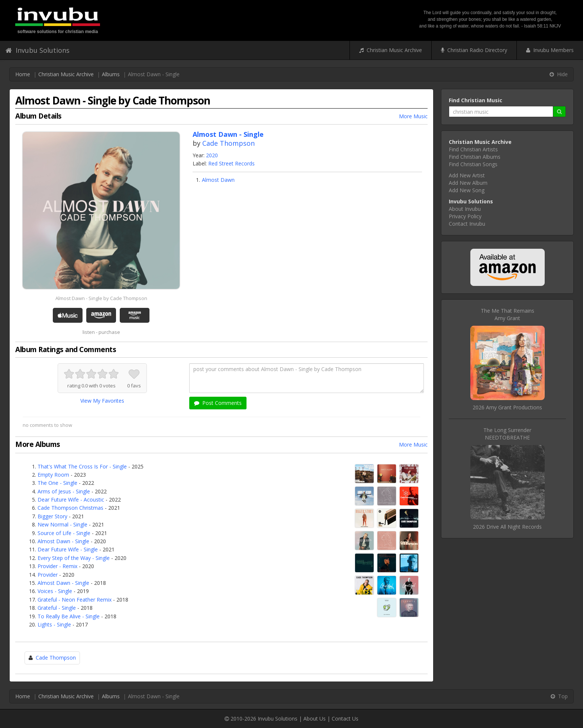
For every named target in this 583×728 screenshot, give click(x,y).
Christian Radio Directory (474, 50)
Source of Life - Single (64, 533)
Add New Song (467, 190)
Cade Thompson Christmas (70, 508)
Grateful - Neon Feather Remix (75, 600)
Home (23, 74)
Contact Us (345, 719)
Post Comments (218, 403)
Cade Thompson (228, 143)
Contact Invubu (467, 224)
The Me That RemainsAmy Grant (508, 314)
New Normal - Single (62, 524)
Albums (111, 74)
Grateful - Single (57, 608)
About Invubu (465, 209)
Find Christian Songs (473, 164)
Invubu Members (550, 50)
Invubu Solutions (38, 50)
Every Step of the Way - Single (74, 558)
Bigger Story (52, 516)
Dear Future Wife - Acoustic (71, 500)
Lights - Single (54, 624)
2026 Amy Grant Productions (507, 407)
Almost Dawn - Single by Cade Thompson (101, 298)
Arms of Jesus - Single (64, 491)
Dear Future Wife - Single (68, 549)
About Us (315, 719)
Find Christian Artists (473, 149)
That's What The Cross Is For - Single (82, 466)
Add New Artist (467, 175)
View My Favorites (102, 401)
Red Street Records (231, 163)
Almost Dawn (218, 180)
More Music (413, 116)
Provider (48, 575)
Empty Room (53, 475)
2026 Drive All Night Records (507, 527)
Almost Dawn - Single (63, 541)
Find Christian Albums (475, 157)
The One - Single (57, 483)
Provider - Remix (57, 566)
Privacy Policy (465, 216)
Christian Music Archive (391, 50)
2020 (212, 155)
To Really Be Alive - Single (69, 616)
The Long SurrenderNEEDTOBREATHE (507, 434)
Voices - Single (55, 591)
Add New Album (468, 183)
